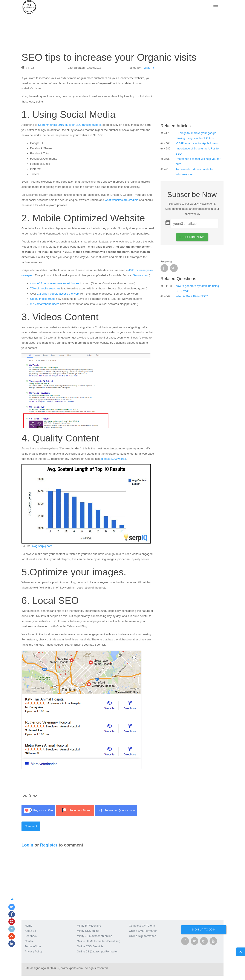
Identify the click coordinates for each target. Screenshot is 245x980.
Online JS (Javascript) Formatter (97, 951)
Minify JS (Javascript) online (95, 936)
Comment (31, 826)
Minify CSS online (88, 931)
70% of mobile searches (45, 288)
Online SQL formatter (142, 936)
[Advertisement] (192, 92)
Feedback (31, 936)
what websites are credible (122, 200)
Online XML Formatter (143, 931)
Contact (30, 941)
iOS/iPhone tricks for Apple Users (197, 143)
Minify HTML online (89, 926)
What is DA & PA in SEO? (192, 296)
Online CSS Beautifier (91, 946)
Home (28, 926)
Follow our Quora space (116, 811)
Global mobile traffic (43, 299)
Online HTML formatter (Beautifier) (99, 941)
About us (30, 931)
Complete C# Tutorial (142, 926)
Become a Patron (75, 811)
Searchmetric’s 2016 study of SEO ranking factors (69, 125)
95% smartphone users (45, 304)
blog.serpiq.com (42, 546)
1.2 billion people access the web (58, 294)
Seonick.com (141, 275)
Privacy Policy (34, 951)
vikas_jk (149, 68)
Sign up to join (204, 930)
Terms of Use (33, 946)
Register (49, 845)
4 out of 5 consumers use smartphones (55, 283)
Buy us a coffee (38, 811)
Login (27, 845)
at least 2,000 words (113, 459)
